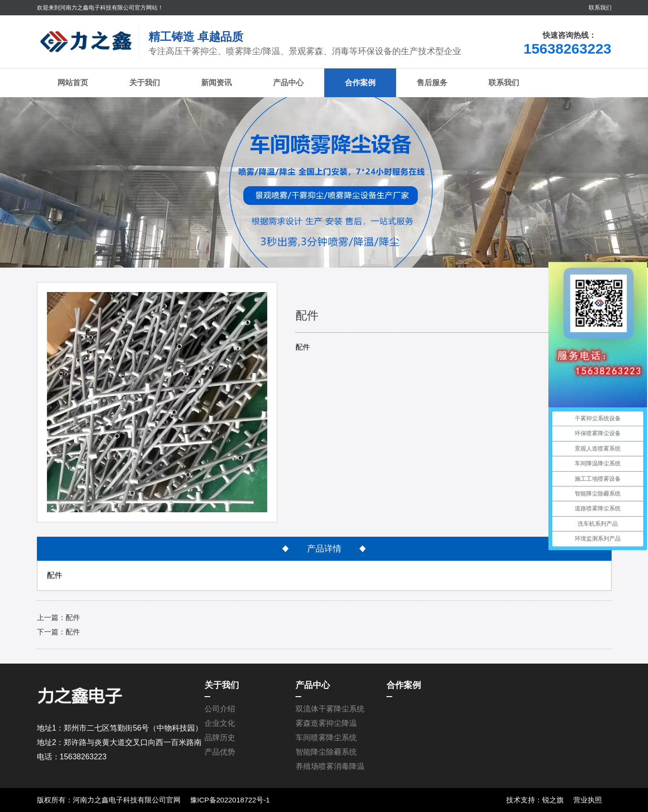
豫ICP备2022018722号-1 (230, 800)
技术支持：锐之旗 (535, 800)
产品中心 (288, 83)
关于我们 (145, 83)
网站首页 (73, 83)
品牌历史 (220, 738)
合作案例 (360, 83)
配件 (73, 617)
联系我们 (600, 8)
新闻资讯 (216, 83)
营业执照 (588, 800)
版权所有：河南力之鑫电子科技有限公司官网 (109, 800)
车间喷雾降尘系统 (326, 738)
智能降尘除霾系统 (326, 752)
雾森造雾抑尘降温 (326, 723)
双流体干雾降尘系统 (330, 709)
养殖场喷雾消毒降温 (330, 766)
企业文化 (220, 723)
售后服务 (432, 83)
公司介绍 (220, 709)
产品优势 (220, 752)
